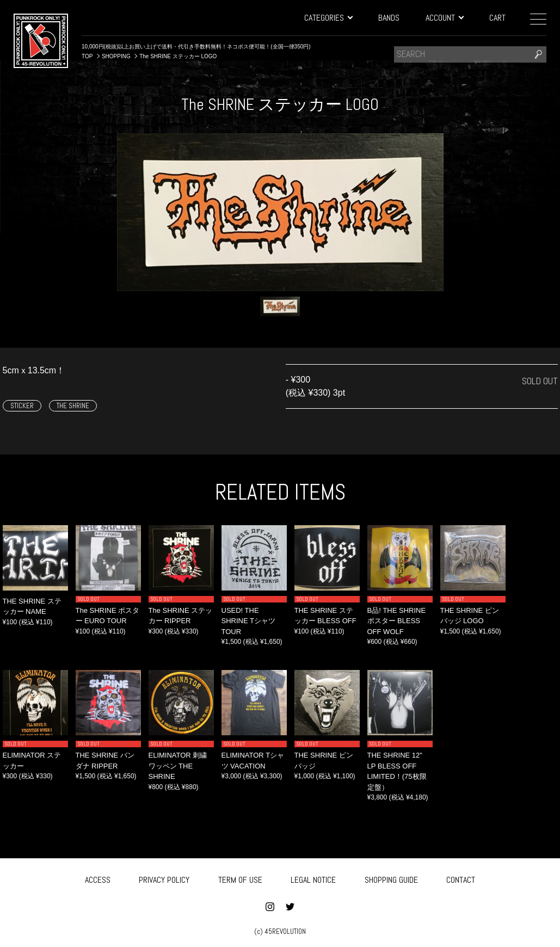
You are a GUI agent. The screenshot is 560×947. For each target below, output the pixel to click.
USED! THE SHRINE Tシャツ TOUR (248, 621)
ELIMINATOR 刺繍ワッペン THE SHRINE (178, 766)
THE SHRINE (73, 406)
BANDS (389, 18)
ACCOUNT (444, 18)
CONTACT (461, 878)
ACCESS (98, 878)
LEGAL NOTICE (313, 878)
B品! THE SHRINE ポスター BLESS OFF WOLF (397, 621)
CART (497, 18)
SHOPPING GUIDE (391, 878)
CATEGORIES (328, 18)
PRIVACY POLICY (164, 878)
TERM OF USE (240, 878)
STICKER (22, 406)
